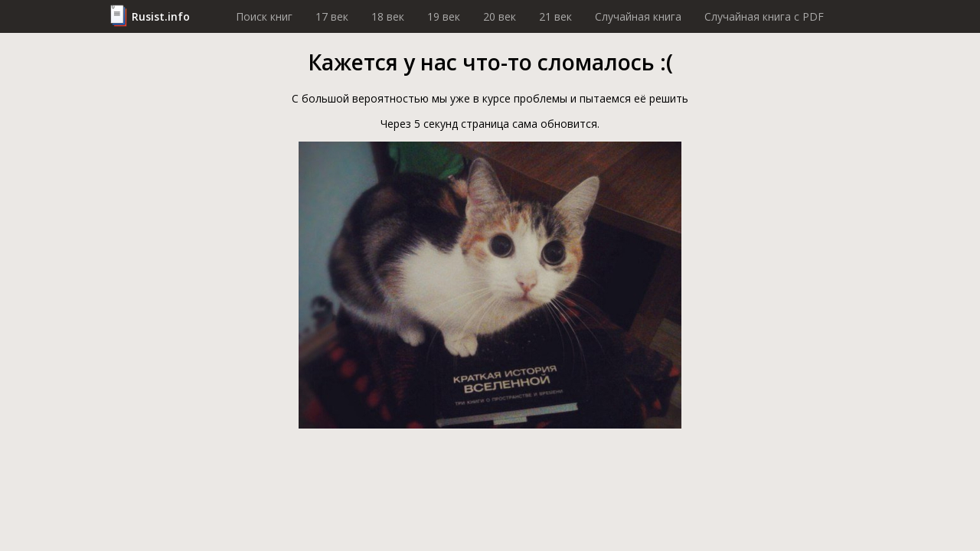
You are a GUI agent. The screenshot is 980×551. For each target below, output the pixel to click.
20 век (500, 16)
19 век (444, 16)
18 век (388, 16)
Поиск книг (264, 16)
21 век (555, 16)
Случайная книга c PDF (764, 16)
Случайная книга (638, 16)
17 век (332, 16)
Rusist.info (161, 16)
